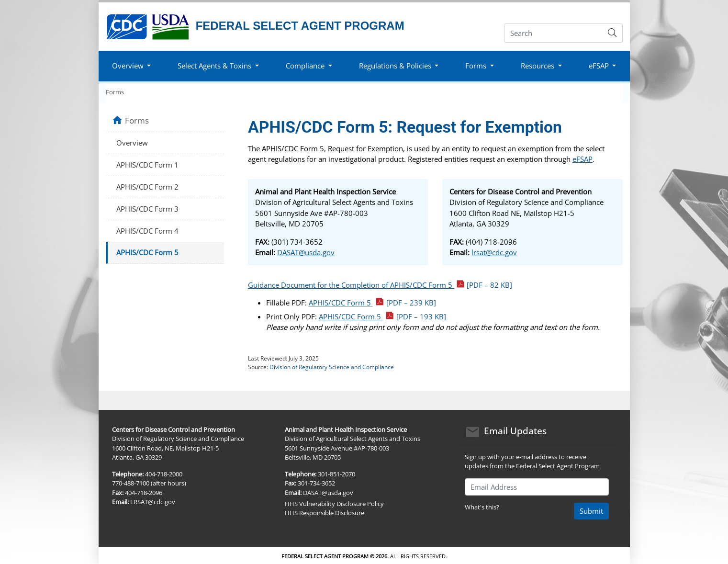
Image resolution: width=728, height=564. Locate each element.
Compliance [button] (305, 66)
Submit (591, 511)
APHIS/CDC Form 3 (147, 209)
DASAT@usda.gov (306, 252)
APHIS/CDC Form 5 (373, 303)
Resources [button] (538, 66)
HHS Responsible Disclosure (325, 513)
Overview (132, 143)
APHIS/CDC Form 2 (147, 187)
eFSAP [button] (599, 66)
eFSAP (582, 159)
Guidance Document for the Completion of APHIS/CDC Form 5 (380, 285)
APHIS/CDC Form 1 (147, 165)
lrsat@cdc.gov (494, 252)
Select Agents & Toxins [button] (214, 66)
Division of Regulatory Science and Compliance (332, 367)
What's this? (482, 507)
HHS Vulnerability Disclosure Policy (334, 504)
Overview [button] (128, 66)
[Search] (554, 33)
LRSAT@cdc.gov (153, 502)
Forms (115, 92)
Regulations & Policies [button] (395, 66)
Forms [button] (476, 66)
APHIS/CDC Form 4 (147, 231)
